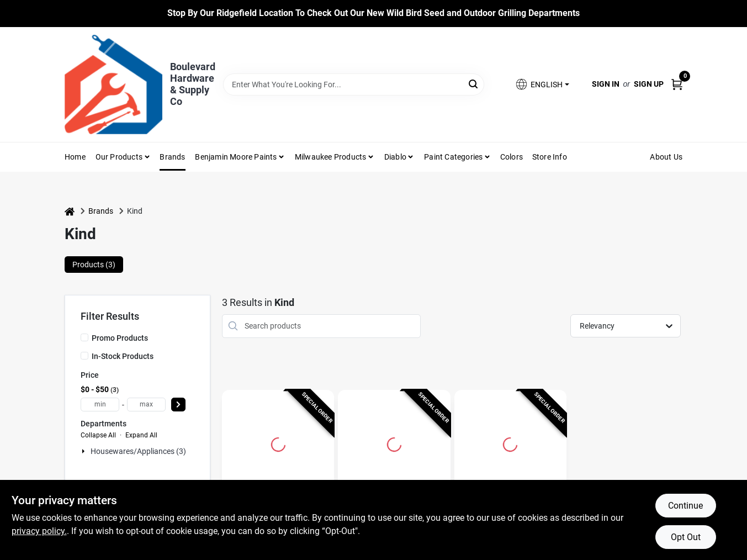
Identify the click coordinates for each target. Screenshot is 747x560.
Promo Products (120, 338)
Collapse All (98, 435)
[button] (542, 84)
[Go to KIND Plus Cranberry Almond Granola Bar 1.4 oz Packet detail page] (278, 443)
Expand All (141, 435)
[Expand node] (84, 451)
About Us (666, 157)
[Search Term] (354, 84)
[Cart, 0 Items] (677, 84)
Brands (172, 157)
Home (75, 157)
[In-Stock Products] (84, 356)
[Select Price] (178, 405)
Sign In (606, 84)
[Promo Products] (84, 337)
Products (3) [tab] (94, 265)
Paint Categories (453, 157)
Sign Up (649, 84)
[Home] (70, 211)
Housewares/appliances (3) (138, 451)
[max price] (146, 405)
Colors (512, 157)
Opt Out (686, 537)
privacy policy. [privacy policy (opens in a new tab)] (39, 531)
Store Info (550, 157)
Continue (685, 506)
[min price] (100, 405)
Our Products (119, 157)
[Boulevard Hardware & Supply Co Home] (113, 84)
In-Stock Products (123, 356)
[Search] (474, 84)
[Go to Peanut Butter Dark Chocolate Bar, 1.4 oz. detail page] (394, 443)
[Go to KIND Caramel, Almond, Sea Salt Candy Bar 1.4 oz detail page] (510, 443)
